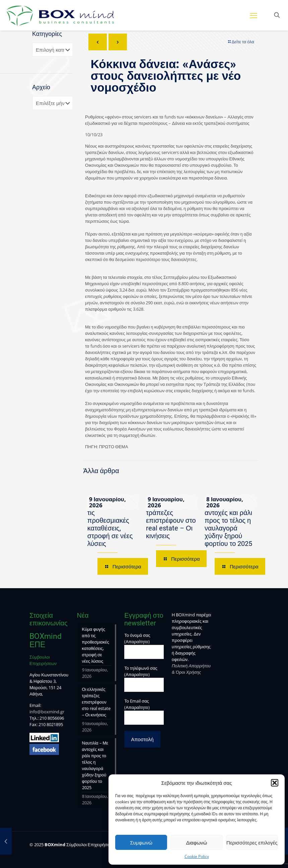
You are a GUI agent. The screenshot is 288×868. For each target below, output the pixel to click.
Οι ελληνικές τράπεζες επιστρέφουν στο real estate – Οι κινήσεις (171, 520)
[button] (275, 783)
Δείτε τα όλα (241, 42)
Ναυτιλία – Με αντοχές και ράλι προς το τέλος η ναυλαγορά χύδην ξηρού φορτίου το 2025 (228, 524)
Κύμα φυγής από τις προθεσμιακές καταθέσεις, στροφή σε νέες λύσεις (112, 524)
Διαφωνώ (197, 843)
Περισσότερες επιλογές (252, 843)
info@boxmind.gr (47, 712)
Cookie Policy (197, 856)
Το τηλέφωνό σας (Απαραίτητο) (144, 678)
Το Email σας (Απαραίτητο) (144, 711)
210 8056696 (52, 718)
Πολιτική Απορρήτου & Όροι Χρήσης (191, 669)
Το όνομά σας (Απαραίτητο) (144, 646)
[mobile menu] (254, 15)
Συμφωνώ (141, 843)
